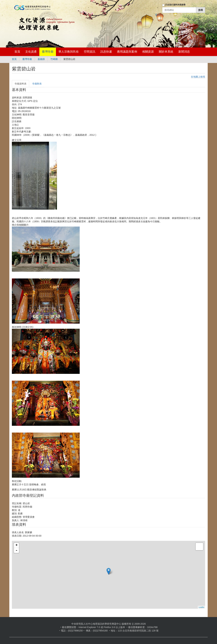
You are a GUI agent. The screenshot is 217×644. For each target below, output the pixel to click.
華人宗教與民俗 (69, 52)
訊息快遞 (106, 52)
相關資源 (148, 52)
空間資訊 (90, 52)
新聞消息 (184, 52)
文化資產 (31, 52)
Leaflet (201, 607)
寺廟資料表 (21, 84)
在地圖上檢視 (198, 77)
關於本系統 (166, 52)
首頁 (17, 52)
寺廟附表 (37, 84)
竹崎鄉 (54, 59)
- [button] (16, 550)
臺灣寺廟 (48, 52)
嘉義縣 (41, 59)
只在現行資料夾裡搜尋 (175, 5)
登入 (157, 15)
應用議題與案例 (127, 52)
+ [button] (17, 545)
